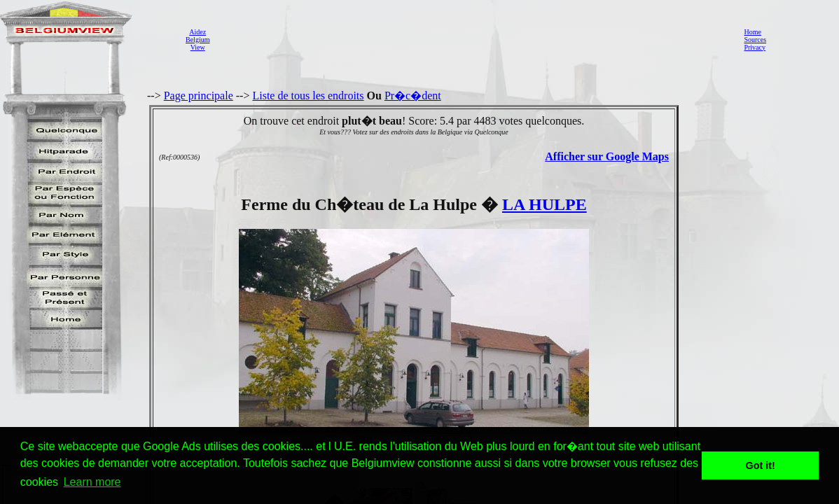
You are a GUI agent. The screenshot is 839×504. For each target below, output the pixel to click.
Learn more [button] (92, 482)
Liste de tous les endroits (308, 96)
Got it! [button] (761, 465)
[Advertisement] (473, 39)
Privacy (755, 47)
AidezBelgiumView (197, 40)
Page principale (199, 96)
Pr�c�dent (413, 96)
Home (752, 32)
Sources (755, 40)
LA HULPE (545, 204)
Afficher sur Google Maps (607, 156)
